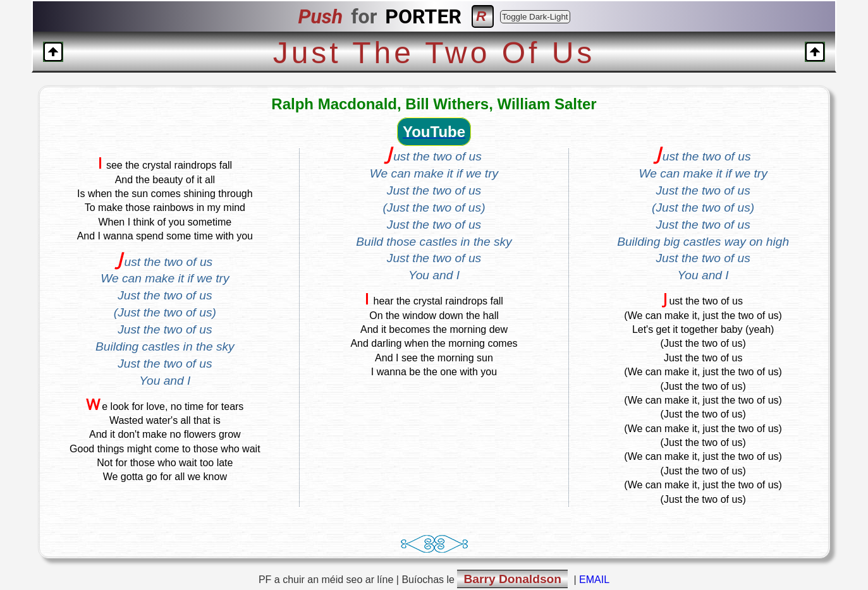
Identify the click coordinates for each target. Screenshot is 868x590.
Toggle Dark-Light (535, 17)
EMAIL (594, 580)
